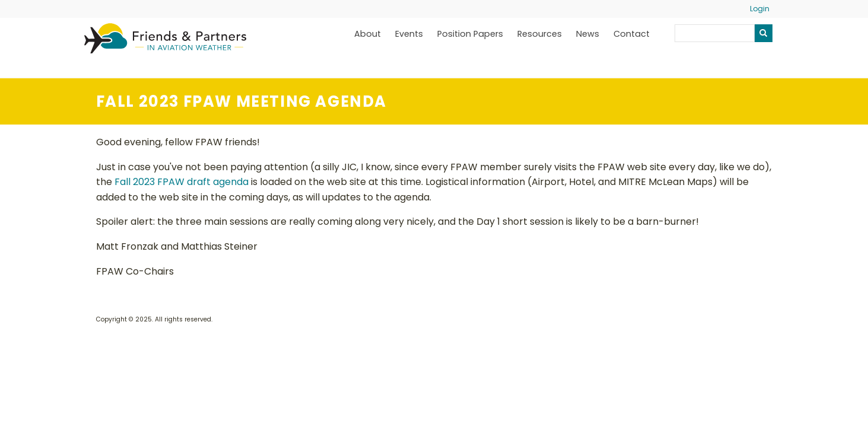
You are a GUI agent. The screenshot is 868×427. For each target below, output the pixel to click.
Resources (540, 34)
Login (760, 9)
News (588, 34)
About (368, 34)
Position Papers (470, 34)
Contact (632, 34)
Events (409, 34)
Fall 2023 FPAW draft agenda (182, 182)
